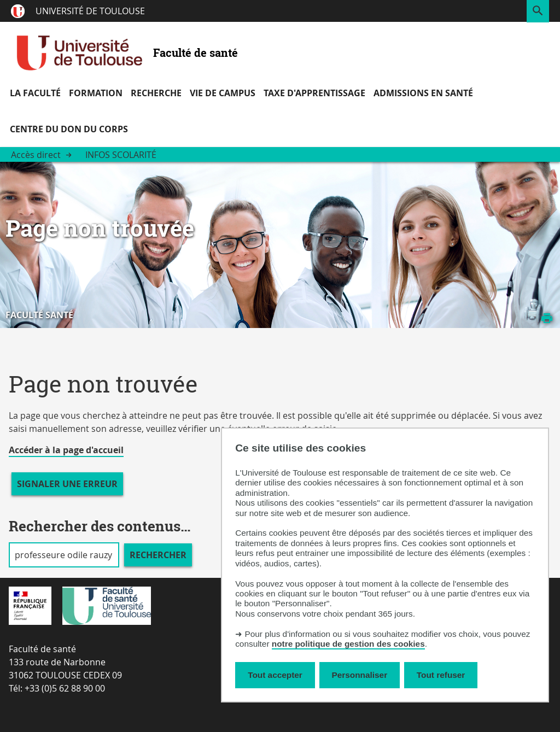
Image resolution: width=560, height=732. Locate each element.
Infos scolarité (121, 155)
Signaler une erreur (67, 484)
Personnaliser (360, 675)
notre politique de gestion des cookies (348, 644)
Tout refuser (441, 675)
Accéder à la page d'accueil (66, 450)
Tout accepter (275, 675)
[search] (64, 555)
